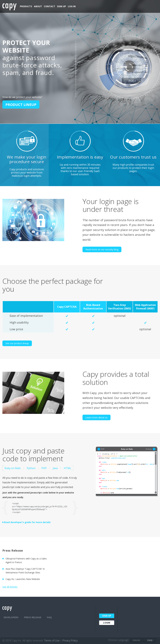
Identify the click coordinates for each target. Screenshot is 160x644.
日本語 (150, 640)
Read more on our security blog (102, 249)
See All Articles (10, 587)
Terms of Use (52, 640)
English (136, 640)
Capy (9, 7)
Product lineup (21, 104)
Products (26, 6)
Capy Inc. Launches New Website (23, 579)
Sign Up (62, 6)
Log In (72, 6)
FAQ (49, 617)
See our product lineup (17, 343)
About (38, 6)
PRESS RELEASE (33, 617)
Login (107, 623)
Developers (11, 617)
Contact (49, 6)
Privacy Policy (70, 640)
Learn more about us (96, 417)
